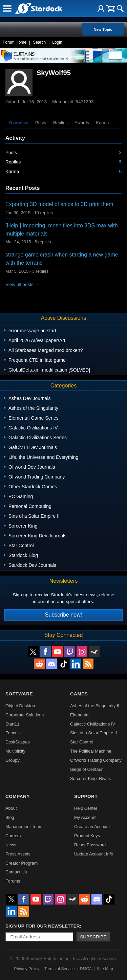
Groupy (13, 760)
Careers (13, 836)
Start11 (12, 724)
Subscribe (93, 937)
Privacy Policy (27, 969)
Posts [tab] (41, 123)
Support (86, 796)
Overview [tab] (18, 123)
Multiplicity (15, 751)
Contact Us (16, 872)
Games (79, 694)
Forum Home (15, 42)
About (11, 808)
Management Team (24, 827)
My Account (85, 817)
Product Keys (87, 836)
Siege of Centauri (87, 769)
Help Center (86, 808)
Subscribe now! (63, 615)
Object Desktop (20, 706)
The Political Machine (91, 751)
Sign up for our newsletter (43, 926)
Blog (10, 817)
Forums (13, 881)
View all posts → (22, 284)
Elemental (80, 715)
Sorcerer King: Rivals (90, 778)
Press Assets (18, 854)
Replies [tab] (60, 123)
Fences (13, 733)
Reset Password (90, 845)
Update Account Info (94, 854)
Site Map (105, 969)
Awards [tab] (82, 123)
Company (18, 796)
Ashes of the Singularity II (95, 706)
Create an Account (92, 827)
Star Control (82, 742)
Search (39, 42)
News (11, 845)
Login (57, 42)
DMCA (86, 969)
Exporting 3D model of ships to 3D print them (59, 204)
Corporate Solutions (25, 715)
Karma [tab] (103, 123)
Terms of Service (59, 969)
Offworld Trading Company (96, 760)
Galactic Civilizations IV (93, 724)
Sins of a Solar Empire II (93, 733)
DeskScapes (18, 742)
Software (19, 694)
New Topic (103, 29)
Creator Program (22, 863)
